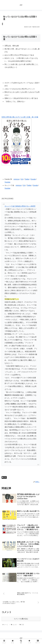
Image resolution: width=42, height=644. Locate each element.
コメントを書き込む (21, 619)
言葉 (4, 477)
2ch (22, 179)
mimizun (17, 179)
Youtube (7, 182)
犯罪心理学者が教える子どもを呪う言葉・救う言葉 (20, 117)
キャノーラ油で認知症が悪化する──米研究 (20, 206)
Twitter (27, 179)
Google (33, 179)
